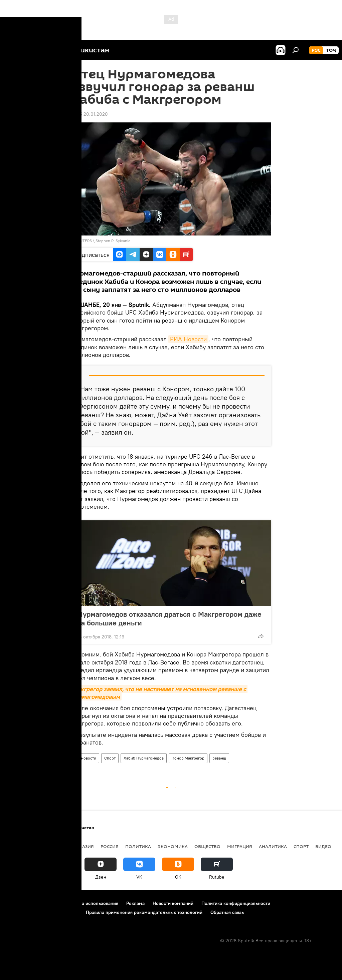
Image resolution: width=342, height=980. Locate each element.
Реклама (135, 903)
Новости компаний (173, 903)
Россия (110, 846)
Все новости (85, 758)
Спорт (110, 758)
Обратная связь (227, 912)
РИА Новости (188, 339)
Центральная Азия (71, 846)
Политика (138, 846)
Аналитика (273, 846)
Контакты (48, 903)
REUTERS (83, 241)
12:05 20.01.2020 (89, 114)
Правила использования (92, 903)
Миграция (240, 846)
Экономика (173, 846)
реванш (219, 758)
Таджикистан (24, 846)
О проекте (18, 903)
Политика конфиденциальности (236, 903)
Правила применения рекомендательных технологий (144, 912)
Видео (323, 846)
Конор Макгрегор (188, 758)
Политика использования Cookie (42, 912)
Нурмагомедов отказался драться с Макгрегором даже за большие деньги (169, 618)
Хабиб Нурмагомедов (144, 758)
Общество (207, 846)
